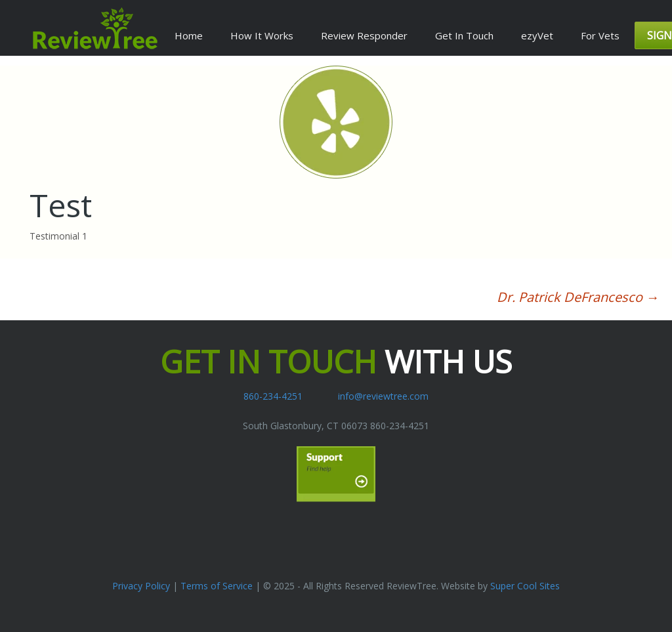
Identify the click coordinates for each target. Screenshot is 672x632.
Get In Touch (464, 35)
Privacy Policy (141, 586)
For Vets (600, 35)
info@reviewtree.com (383, 396)
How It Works (262, 35)
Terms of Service (217, 586)
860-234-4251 (273, 396)
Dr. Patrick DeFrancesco (578, 297)
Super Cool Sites (525, 586)
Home (189, 35)
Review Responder (364, 35)
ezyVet (537, 35)
